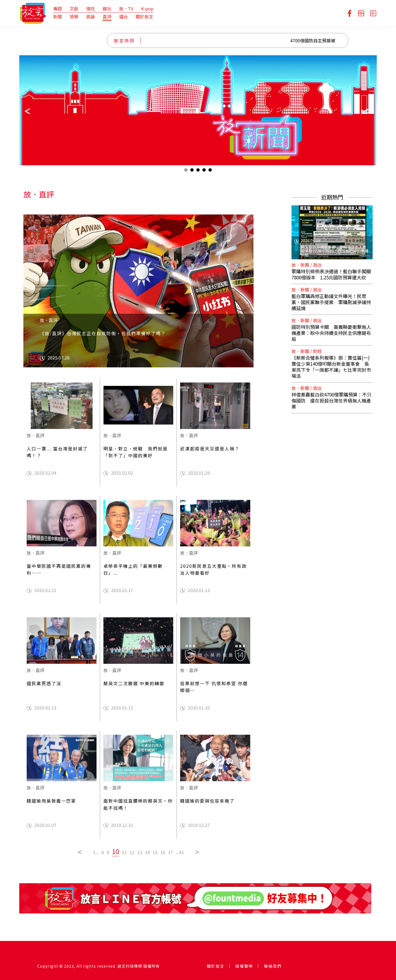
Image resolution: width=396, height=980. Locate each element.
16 (163, 852)
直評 (107, 16)
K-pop (147, 9)
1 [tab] (186, 171)
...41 (180, 852)
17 (170, 852)
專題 (57, 9)
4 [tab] (204, 171)
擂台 (123, 16)
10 (116, 851)
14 (147, 852)
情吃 (90, 9)
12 (132, 852)
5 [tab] (210, 171)
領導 (74, 16)
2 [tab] (192, 171)
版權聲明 (244, 966)
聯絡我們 (273, 966)
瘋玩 (107, 9)
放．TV (126, 9)
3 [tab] (198, 171)
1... (96, 852)
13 (140, 852)
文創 (74, 9)
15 (155, 852)
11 (124, 852)
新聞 (57, 16)
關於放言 (144, 16)
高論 (90, 16)
